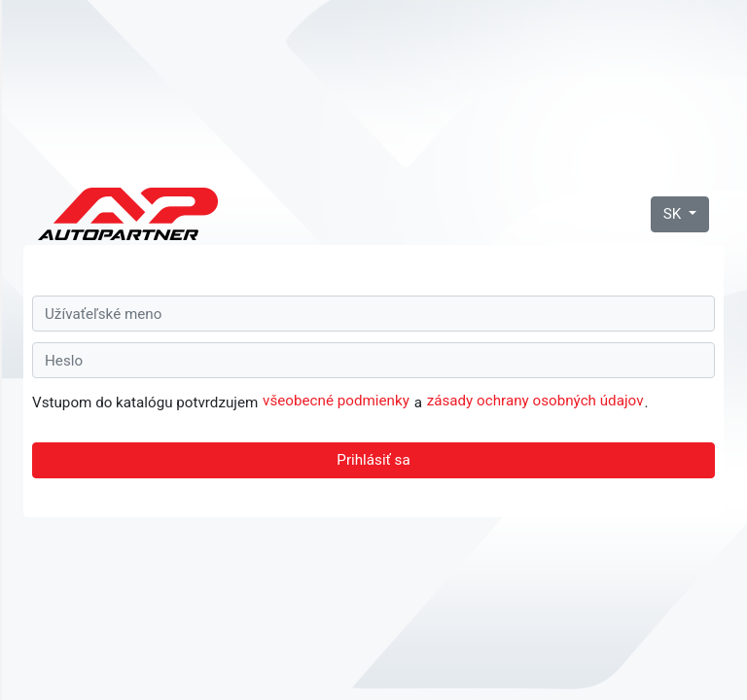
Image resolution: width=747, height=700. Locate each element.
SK (674, 214)
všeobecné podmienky (336, 401)
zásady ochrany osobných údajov (535, 401)
